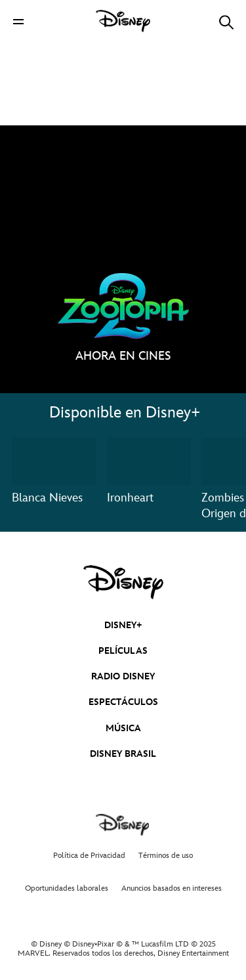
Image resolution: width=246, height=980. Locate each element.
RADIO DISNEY (123, 676)
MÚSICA (123, 728)
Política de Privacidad (89, 856)
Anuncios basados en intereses (172, 888)
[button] (18, 21)
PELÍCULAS (123, 651)
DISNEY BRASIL (123, 754)
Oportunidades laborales (67, 888)
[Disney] (123, 21)
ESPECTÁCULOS (123, 702)
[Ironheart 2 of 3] (149, 461)
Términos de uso (166, 856)
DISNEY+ (123, 625)
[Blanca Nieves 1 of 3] (54, 461)
